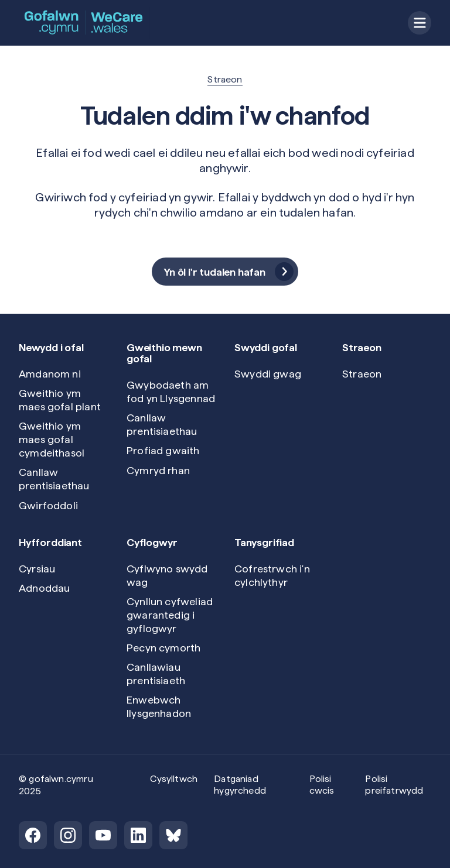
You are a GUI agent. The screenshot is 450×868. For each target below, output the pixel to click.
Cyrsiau (37, 569)
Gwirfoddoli (48, 505)
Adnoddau (44, 588)
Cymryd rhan (158, 470)
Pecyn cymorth (163, 648)
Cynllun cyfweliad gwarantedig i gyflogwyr (170, 615)
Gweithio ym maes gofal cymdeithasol (52, 439)
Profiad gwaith (163, 450)
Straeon (225, 79)
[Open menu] (420, 23)
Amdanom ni (50, 374)
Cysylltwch (174, 779)
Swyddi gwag (268, 374)
